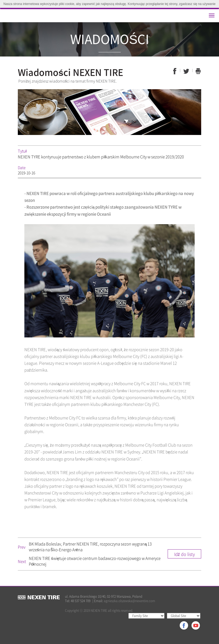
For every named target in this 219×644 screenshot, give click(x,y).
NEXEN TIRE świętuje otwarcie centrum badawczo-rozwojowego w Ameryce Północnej (95, 561)
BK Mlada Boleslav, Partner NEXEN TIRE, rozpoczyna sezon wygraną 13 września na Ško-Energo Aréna (90, 547)
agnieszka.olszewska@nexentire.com (129, 601)
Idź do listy (185, 554)
